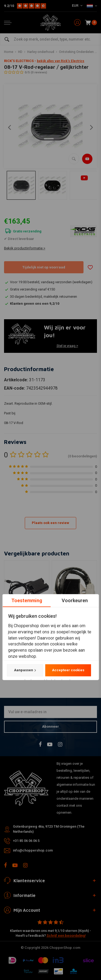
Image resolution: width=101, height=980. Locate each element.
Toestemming (26, 600)
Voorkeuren (74, 600)
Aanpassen (25, 670)
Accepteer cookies (68, 670)
